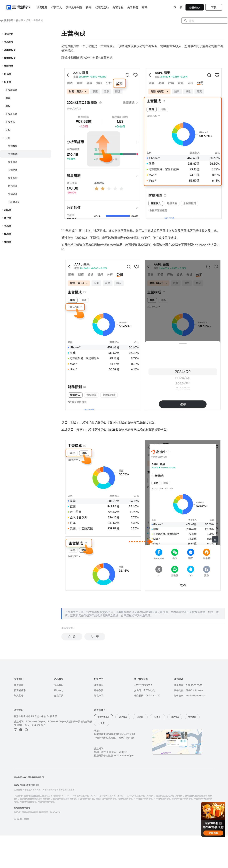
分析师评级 (14, 202)
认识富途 (19, 685)
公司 (27, 20)
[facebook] (21, 730)
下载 (214, 7)
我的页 (7, 242)
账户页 (7, 218)
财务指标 (13, 178)
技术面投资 (10, 58)
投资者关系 (20, 690)
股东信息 (13, 186)
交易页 (7, 226)
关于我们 (133, 7)
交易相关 (9, 42)
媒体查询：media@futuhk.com (190, 695)
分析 (8, 130)
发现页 (7, 234)
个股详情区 (11, 90)
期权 (8, 106)
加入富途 (19, 695)
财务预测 (13, 162)
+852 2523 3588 (143, 685)
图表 (8, 98)
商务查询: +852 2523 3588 (188, 685)
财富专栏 (118, 7)
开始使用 (9, 34)
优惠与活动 (102, 7)
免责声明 (99, 685)
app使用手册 (7, 20)
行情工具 (57, 7)
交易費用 (59, 685)
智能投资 (9, 66)
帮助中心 (59, 690)
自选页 (7, 74)
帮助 (145, 7)
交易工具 (59, 695)
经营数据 (13, 146)
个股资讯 (10, 122)
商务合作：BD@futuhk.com (188, 690)
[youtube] (26, 730)
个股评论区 (11, 114)
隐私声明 (99, 695)
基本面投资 (10, 50)
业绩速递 (13, 194)
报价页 (19, 20)
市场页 (7, 210)
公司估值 (13, 170)
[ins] (15, 730)
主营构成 (13, 154)
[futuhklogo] (18, 7)
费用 (89, 7)
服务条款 (99, 690)
